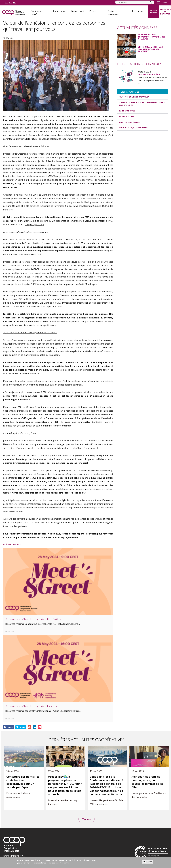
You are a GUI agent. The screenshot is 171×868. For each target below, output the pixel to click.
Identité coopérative (129, 122)
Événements (138, 11)
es (10, 2)
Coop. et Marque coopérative (134, 128)
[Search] (151, 2)
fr (14, 2)
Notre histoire (127, 116)
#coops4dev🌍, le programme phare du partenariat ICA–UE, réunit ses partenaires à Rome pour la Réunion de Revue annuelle (65, 786)
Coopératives (60, 11)
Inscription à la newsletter (165, 12)
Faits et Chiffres (127, 111)
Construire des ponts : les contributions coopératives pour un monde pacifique (23, 782)
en (6, 2)
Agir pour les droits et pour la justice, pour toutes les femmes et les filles (147, 782)
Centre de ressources (113, 13)
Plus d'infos (65, 863)
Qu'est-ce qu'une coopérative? (134, 97)
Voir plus (86, 819)
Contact (164, 2)
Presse (93, 11)
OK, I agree (148, 862)
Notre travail (78, 11)
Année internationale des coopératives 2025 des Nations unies (142, 104)
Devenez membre (153, 12)
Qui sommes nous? (37, 13)
